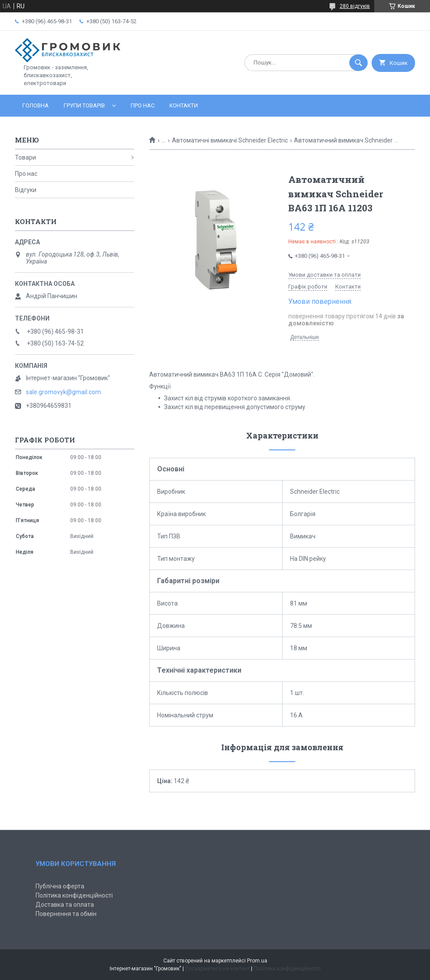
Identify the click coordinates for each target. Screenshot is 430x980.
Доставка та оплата (65, 905)
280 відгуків (355, 6)
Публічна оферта (60, 886)
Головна (36, 105)
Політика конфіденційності (74, 895)
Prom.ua (257, 961)
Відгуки (26, 190)
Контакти (184, 105)
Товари (25, 157)
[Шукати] (358, 63)
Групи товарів (84, 105)
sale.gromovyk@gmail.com (63, 392)
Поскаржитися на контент (217, 969)
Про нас (143, 105)
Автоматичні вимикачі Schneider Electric (230, 140)
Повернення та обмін (66, 914)
